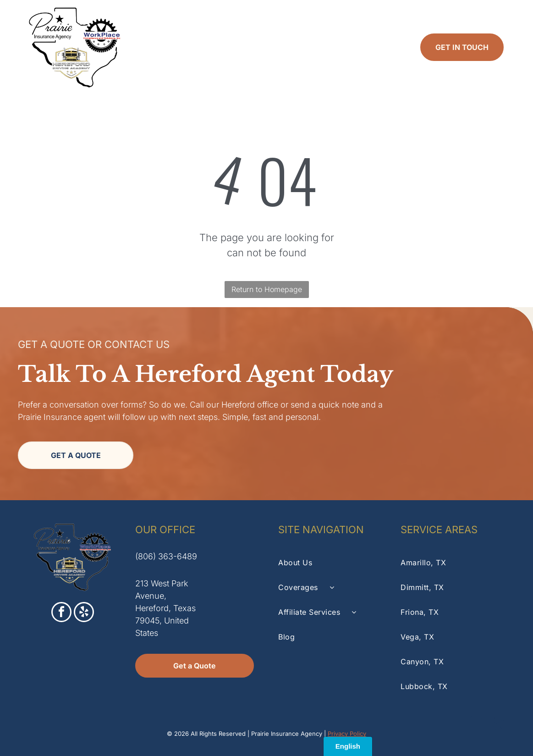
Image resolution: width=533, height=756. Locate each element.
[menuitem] (163, 47)
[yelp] (84, 613)
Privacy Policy (347, 734)
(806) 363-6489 (166, 556)
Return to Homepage (267, 289)
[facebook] (61, 613)
